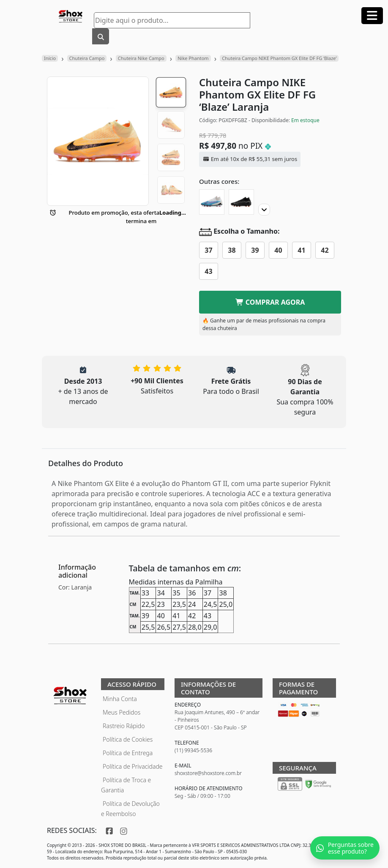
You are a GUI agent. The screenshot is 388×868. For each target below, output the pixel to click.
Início (50, 58)
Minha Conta (120, 699)
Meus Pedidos (122, 712)
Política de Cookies (128, 739)
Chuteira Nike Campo (141, 58)
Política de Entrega (128, 753)
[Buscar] (101, 36)
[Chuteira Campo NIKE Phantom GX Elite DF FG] (241, 202)
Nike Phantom (193, 58)
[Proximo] (264, 210)
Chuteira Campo (87, 58)
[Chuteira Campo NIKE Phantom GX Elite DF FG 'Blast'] (212, 202)
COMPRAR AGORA (270, 302)
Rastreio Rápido (124, 726)
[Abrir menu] (372, 16)
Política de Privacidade (133, 766)
